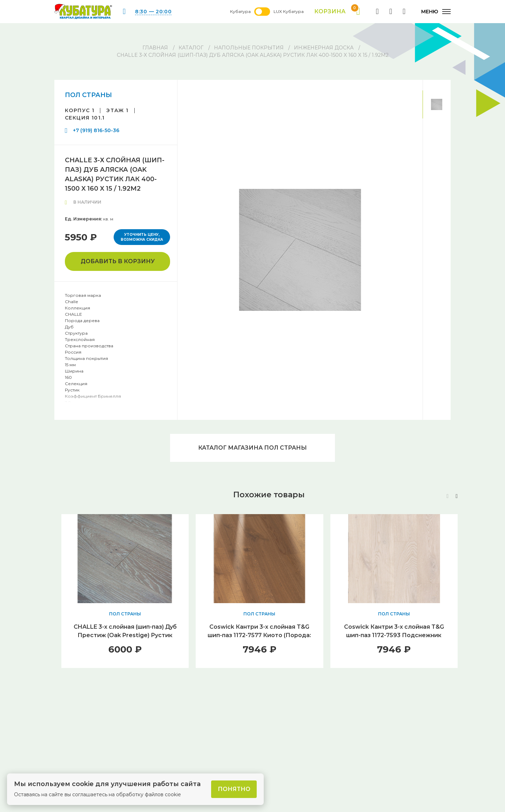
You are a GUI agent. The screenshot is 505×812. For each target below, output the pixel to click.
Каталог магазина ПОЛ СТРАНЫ (252, 448)
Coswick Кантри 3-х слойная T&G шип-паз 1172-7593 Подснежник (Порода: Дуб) (394, 635)
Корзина (337, 12)
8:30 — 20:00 (153, 12)
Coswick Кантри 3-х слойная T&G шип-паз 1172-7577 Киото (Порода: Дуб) (259, 635)
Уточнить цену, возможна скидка (142, 237)
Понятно (234, 789)
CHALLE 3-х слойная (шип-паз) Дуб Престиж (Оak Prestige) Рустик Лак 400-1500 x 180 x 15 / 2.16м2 (125, 635)
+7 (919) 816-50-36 (96, 130)
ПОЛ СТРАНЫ (88, 95)
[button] (457, 496)
